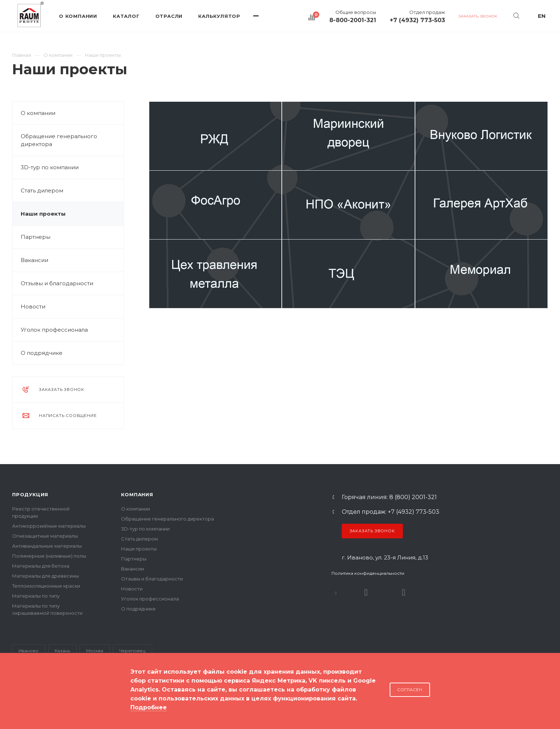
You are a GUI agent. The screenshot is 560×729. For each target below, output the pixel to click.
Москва (95, 651)
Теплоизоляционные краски (46, 586)
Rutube (366, 592)
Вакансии (34, 260)
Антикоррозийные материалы (49, 526)
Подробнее (149, 707)
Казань (62, 651)
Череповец (132, 651)
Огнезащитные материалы (45, 536)
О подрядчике (42, 353)
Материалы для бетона (41, 566)
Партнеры (36, 237)
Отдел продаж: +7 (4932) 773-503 (391, 512)
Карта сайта (27, 700)
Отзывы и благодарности (57, 283)
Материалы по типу (36, 596)
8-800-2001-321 (353, 20)
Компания (137, 494)
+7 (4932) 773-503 (417, 20)
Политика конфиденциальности (368, 573)
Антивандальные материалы (47, 546)
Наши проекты (43, 214)
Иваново (29, 651)
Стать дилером (42, 190)
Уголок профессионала (54, 330)
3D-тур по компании (50, 167)
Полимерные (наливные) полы (49, 556)
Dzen (404, 592)
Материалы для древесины (46, 576)
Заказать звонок (372, 531)
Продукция (30, 494)
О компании (38, 113)
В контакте (336, 592)
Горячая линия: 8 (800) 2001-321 (389, 497)
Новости (33, 306)
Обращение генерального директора (59, 140)
